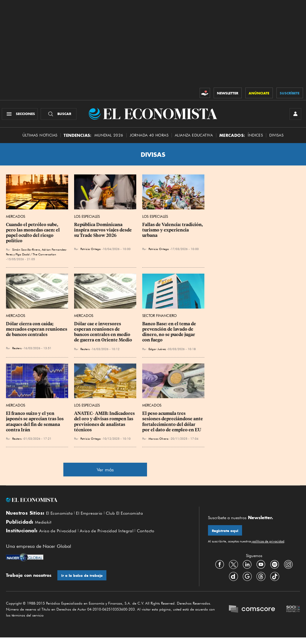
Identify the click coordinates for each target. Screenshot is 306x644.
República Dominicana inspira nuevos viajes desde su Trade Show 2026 (103, 233)
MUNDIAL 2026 (109, 138)
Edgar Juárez (157, 352)
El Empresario (93, 516)
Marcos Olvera (159, 441)
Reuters (17, 351)
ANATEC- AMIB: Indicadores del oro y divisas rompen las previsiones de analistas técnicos (105, 424)
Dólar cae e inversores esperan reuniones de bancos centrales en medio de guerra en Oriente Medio (103, 335)
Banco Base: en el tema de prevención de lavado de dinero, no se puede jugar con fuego (170, 335)
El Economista (61, 516)
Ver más (105, 473)
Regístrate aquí (226, 534)
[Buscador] (61, 115)
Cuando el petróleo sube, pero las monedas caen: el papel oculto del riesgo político (33, 236)
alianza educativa (194, 138)
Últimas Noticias (40, 138)
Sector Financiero (159, 319)
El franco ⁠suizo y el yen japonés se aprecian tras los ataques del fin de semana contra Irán (35, 424)
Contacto (156, 536)
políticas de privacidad (268, 545)
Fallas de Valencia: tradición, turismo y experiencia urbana (173, 233)
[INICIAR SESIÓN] (294, 115)
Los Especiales (87, 219)
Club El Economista (131, 516)
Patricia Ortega (91, 252)
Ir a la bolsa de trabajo (83, 581)
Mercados (16, 219)
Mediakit (44, 526)
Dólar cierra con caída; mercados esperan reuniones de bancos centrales (37, 332)
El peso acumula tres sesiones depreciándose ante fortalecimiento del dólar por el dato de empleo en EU (173, 424)
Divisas (276, 138)
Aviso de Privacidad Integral (113, 536)
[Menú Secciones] (22, 115)
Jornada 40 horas (149, 138)
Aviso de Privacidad (60, 536)
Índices (255, 138)
